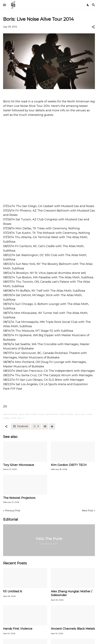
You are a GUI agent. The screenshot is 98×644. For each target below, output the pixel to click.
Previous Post (13, 511)
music (89, 414)
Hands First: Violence (18, 629)
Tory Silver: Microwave (19, 465)
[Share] (93, 27)
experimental (52, 414)
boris (21, 414)
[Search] (94, 5)
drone (41, 414)
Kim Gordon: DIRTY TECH (69, 465)
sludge (6, 418)
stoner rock (16, 418)
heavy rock (79, 414)
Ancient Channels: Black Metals (73, 629)
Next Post (88, 511)
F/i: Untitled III (13, 591)
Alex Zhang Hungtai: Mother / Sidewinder (72, 593)
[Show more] (52, 426)
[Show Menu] (4, 5)
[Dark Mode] (88, 5)
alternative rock (10, 414)
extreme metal (66, 414)
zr (24, 418)
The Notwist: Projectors (19, 498)
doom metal (31, 414)
